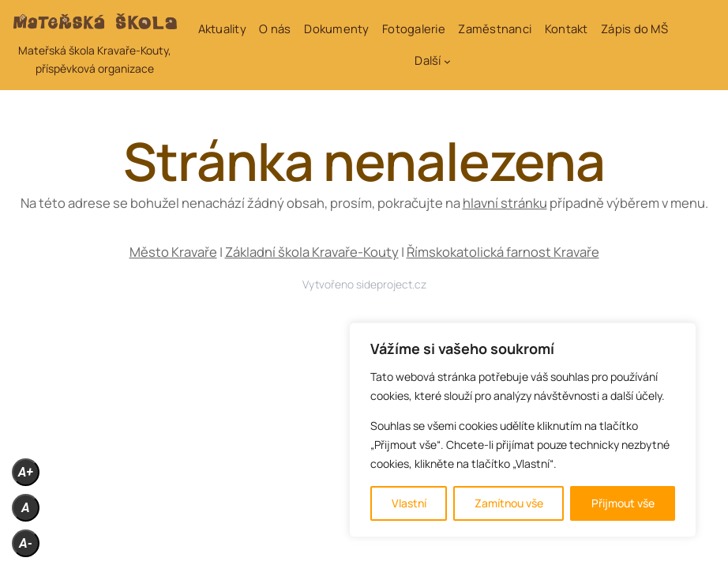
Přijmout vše (623, 503)
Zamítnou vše (509, 503)
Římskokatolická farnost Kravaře (503, 252)
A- (26, 543)
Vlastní (409, 503)
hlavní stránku (505, 203)
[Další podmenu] (447, 61)
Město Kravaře (173, 252)
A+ (26, 472)
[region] (523, 430)
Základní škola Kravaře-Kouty (312, 252)
